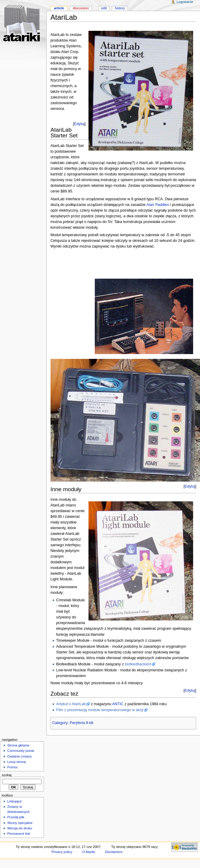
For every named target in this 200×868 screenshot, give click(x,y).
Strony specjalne (20, 823)
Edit (104, 8)
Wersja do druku (20, 828)
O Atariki (89, 852)
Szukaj (7, 775)
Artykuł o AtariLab (71, 704)
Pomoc (13, 767)
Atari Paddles (158, 205)
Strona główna (18, 745)
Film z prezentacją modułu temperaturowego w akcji (100, 710)
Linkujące (14, 801)
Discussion (81, 8)
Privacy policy (62, 852)
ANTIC (118, 704)
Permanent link (19, 834)
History (120, 8)
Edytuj (79, 124)
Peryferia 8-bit (81, 723)
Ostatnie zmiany (19, 756)
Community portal (21, 751)
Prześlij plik (16, 817)
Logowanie (185, 2)
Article (59, 8)
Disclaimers (114, 852)
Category (60, 723)
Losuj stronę (16, 762)
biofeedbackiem (138, 664)
